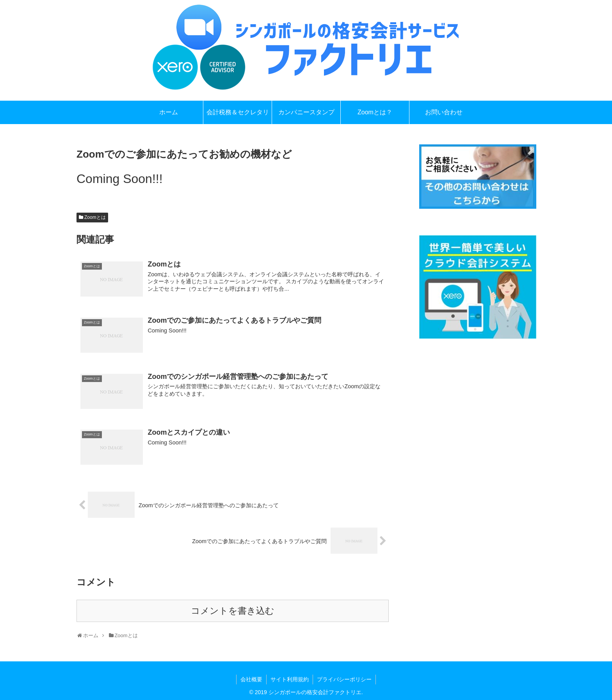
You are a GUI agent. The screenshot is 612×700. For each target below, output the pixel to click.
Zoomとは (95, 217)
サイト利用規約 (290, 679)
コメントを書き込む (233, 611)
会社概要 (251, 679)
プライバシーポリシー (344, 679)
